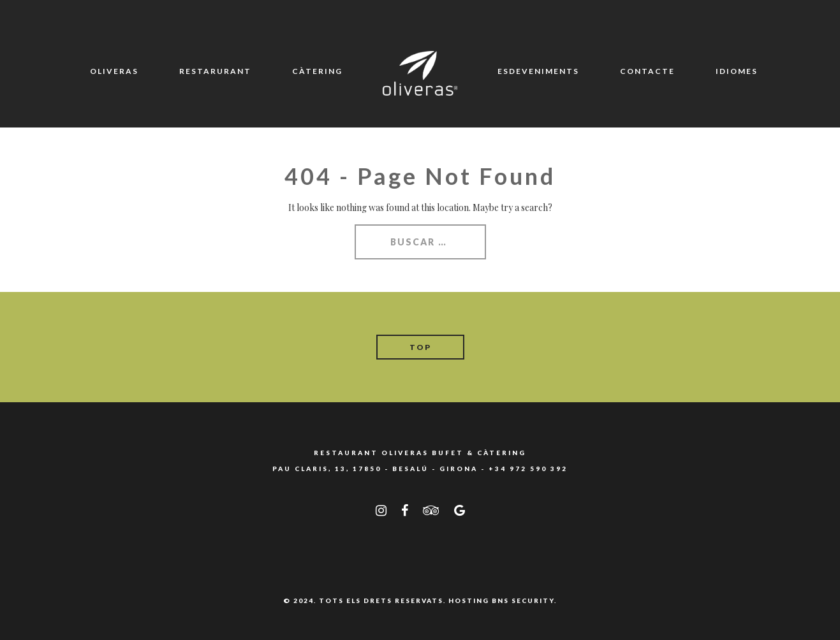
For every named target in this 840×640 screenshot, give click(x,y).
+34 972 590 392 (528, 469)
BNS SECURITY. (524, 600)
